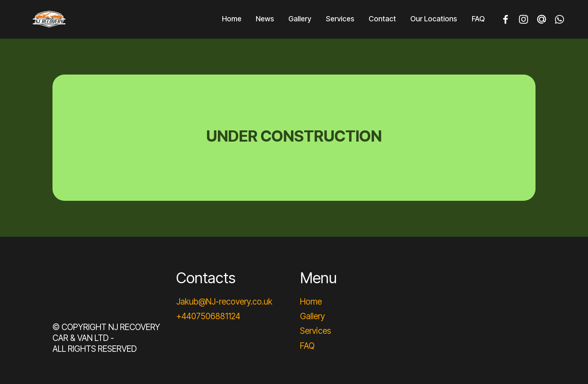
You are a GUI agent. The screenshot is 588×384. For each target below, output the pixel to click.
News (265, 19)
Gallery (300, 19)
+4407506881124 (208, 316)
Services (340, 19)
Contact (382, 19)
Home (232, 19)
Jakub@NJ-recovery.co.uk (224, 301)
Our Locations (434, 19)
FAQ (478, 19)
